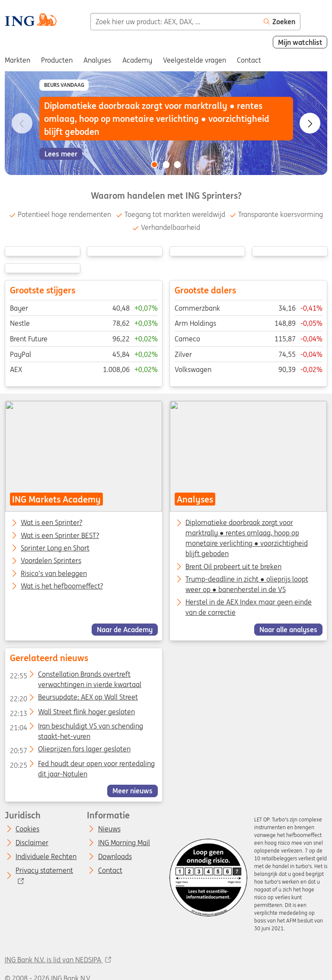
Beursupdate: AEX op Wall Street (73, 699)
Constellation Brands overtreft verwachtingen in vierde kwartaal (75, 676)
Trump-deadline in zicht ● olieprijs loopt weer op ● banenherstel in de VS (247, 584)
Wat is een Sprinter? (51, 523)
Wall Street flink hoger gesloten (72, 713)
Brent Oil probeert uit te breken (233, 566)
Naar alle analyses (288, 630)
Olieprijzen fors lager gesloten (70, 751)
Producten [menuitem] (57, 60)
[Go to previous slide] (22, 123)
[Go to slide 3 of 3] (178, 165)
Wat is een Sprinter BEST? (60, 536)
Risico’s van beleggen (54, 574)
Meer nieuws (132, 791)
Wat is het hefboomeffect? (62, 586)
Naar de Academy (125, 630)
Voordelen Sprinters (51, 561)
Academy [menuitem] (137, 60)
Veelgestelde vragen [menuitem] (195, 60)
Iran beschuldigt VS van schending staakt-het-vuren (76, 728)
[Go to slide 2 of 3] (166, 165)
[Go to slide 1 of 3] (154, 165)
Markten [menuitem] (18, 60)
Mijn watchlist (300, 42)
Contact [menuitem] (249, 60)
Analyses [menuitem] (97, 60)
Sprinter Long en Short (55, 548)
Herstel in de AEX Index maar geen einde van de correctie (249, 608)
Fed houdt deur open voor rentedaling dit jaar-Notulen (82, 765)
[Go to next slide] (310, 123)
